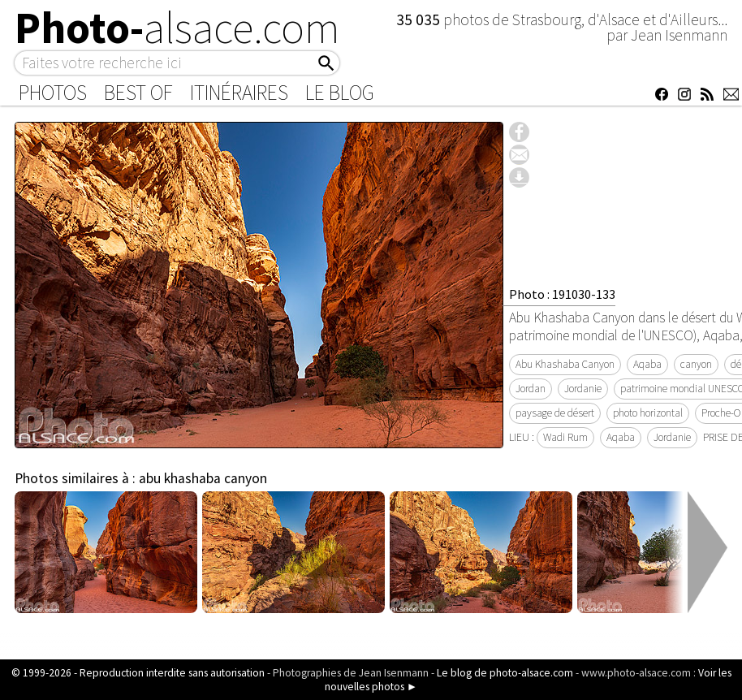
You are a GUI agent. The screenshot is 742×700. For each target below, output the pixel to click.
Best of (138, 93)
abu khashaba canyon (203, 478)
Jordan (531, 389)
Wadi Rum (565, 437)
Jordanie (583, 389)
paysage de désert (555, 413)
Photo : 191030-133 (562, 294)
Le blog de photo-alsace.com (505, 673)
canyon (696, 364)
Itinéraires (239, 93)
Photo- (177, 28)
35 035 (420, 19)
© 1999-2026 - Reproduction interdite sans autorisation (138, 673)
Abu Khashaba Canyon (565, 364)
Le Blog (340, 93)
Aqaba (647, 364)
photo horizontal (648, 413)
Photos (53, 93)
